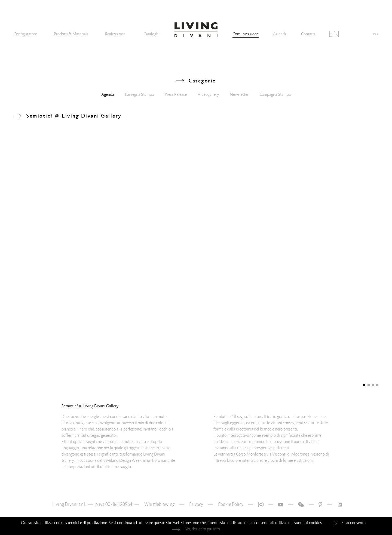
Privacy (196, 504)
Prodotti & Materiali (71, 34)
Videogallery (208, 94)
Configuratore (25, 34)
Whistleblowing (159, 504)
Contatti (308, 34)
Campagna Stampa (275, 94)
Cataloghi (151, 34)
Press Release (176, 94)
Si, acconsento (353, 523)
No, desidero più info (202, 529)
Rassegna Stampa (139, 94)
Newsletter (239, 94)
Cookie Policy (231, 504)
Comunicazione (246, 34)
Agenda (108, 94)
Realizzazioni (116, 34)
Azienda (280, 34)
